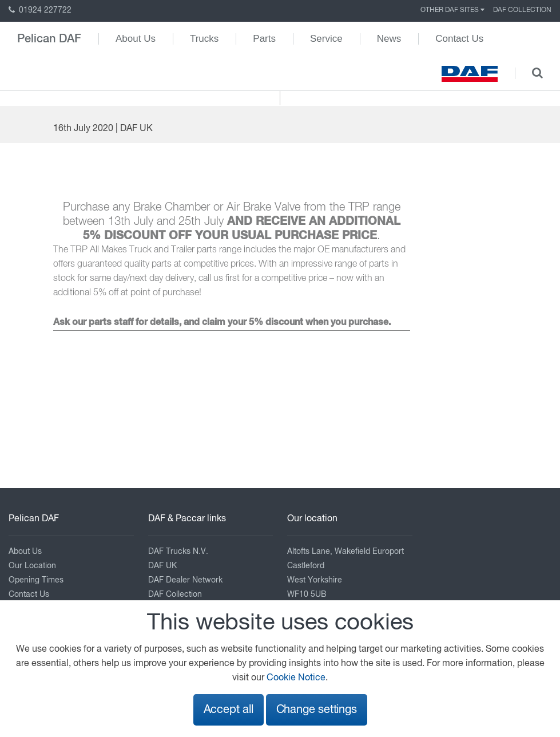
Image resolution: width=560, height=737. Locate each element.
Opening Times (36, 580)
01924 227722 (40, 10)
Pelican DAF (49, 39)
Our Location (32, 566)
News (389, 39)
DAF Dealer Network (185, 580)
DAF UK (162, 566)
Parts (264, 39)
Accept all (229, 710)
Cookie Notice (296, 678)
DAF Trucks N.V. (178, 552)
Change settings (317, 710)
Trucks (204, 39)
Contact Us (459, 39)
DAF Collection (522, 10)
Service (326, 39)
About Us (136, 39)
